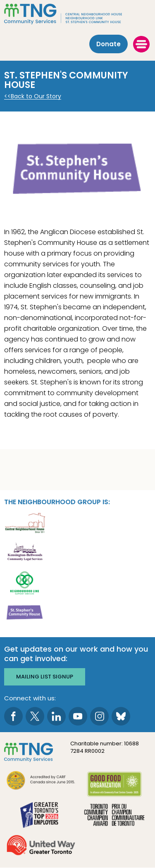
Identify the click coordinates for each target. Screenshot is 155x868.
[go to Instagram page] (99, 716)
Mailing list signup (45, 677)
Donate (108, 44)
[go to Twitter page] (35, 716)
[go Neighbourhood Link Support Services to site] (25, 582)
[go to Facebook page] (13, 716)
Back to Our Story (36, 96)
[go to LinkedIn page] (56, 716)
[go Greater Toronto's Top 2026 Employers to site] (41, 816)
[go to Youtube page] (78, 716)
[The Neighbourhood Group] (77, 14)
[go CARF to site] (41, 781)
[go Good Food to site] (114, 786)
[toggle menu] (141, 44)
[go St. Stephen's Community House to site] (25, 612)
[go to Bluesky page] (121, 716)
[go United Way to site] (41, 846)
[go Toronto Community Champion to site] (114, 816)
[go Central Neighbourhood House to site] (25, 522)
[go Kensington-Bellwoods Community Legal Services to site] (25, 552)
